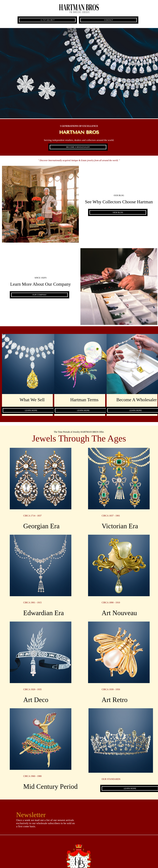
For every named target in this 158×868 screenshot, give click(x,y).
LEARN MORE (31, 410)
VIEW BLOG (118, 212)
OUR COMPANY (39, 295)
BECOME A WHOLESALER (78, 147)
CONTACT (109, 20)
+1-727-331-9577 (47, 20)
